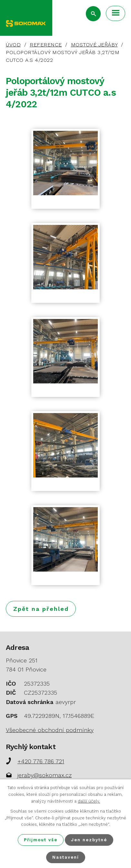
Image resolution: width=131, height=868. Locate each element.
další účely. (89, 801)
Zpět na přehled (41, 609)
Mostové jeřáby (94, 45)
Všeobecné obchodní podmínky (50, 730)
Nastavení (66, 857)
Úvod (13, 45)
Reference (46, 45)
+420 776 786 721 (41, 761)
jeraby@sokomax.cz (45, 775)
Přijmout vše (41, 840)
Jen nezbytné (89, 840)
